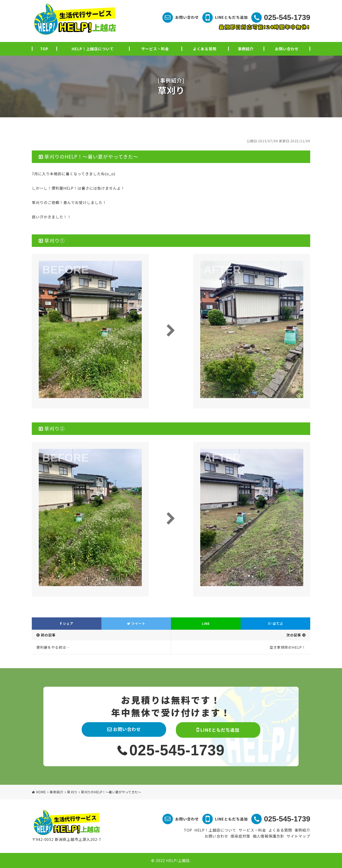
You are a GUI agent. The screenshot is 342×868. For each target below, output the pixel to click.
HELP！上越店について (93, 49)
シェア (67, 623)
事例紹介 (246, 49)
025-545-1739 (287, 17)
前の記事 (48, 635)
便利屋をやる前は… (53, 647)
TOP (44, 49)
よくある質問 (205, 49)
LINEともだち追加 (231, 17)
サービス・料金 (155, 49)
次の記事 (294, 635)
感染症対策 (240, 836)
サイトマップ (298, 836)
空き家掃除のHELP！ (288, 647)
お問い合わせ (187, 17)
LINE (206, 623)
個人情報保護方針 (268, 836)
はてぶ (276, 623)
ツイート (136, 623)
